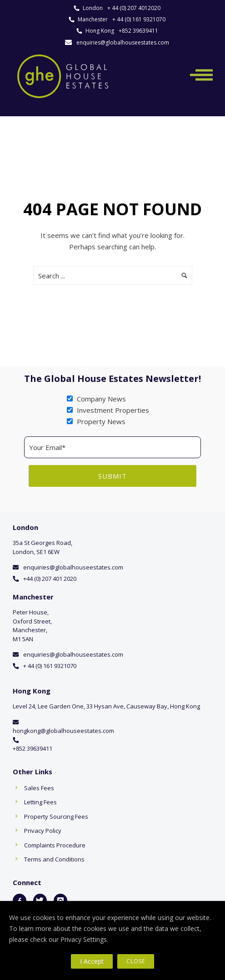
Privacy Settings (84, 939)
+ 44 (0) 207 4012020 (134, 8)
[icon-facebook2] (20, 901)
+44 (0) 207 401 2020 (50, 579)
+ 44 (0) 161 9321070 (139, 19)
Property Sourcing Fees (56, 817)
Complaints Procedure (55, 845)
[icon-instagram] (60, 901)
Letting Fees (40, 802)
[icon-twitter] (40, 901)
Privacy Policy (43, 831)
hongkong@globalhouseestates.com (63, 731)
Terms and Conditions (54, 859)
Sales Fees (39, 788)
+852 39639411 (138, 31)
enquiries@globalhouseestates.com (123, 42)
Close (136, 961)
